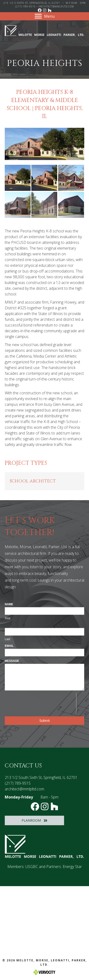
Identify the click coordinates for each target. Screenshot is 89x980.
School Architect (33, 481)
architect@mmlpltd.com (56, 6)
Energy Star (72, 867)
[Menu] (45, 16)
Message (12, 661)
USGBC (32, 867)
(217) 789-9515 (25, 6)
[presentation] (40, 702)
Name (9, 604)
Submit (45, 721)
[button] (40, 10)
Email (9, 646)
